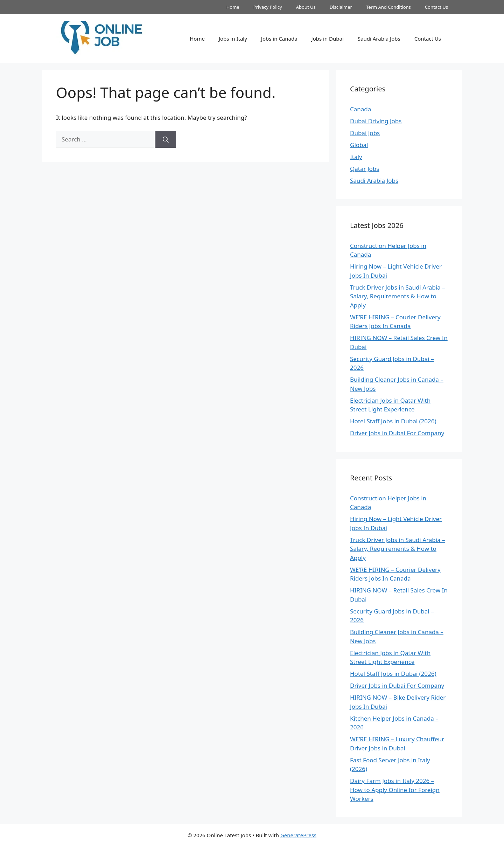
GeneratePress (298, 835)
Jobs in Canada (279, 39)
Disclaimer (341, 7)
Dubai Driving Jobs (376, 121)
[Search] (166, 139)
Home (233, 7)
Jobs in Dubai (328, 39)
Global (359, 145)
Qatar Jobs (365, 169)
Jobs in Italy (233, 39)
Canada (360, 109)
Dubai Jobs (365, 133)
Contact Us (436, 7)
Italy (356, 157)
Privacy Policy (268, 7)
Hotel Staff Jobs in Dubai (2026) (393, 421)
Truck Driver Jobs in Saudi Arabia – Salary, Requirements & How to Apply (398, 296)
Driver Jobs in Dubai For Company (397, 433)
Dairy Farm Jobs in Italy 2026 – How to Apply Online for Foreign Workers (395, 790)
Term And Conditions (388, 7)
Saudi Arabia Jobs (379, 39)
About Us (306, 7)
